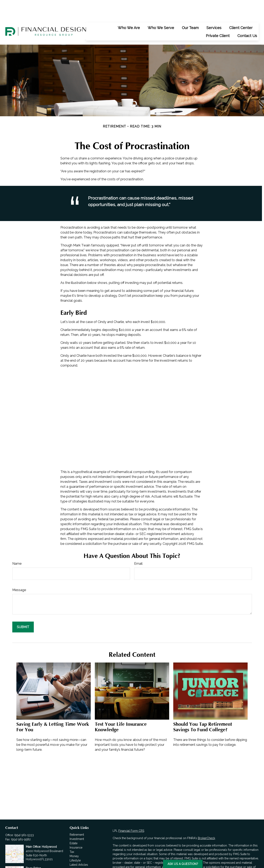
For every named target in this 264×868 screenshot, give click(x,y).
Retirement (77, 816)
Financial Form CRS (131, 812)
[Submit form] (23, 609)
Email (138, 545)
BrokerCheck (206, 820)
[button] (129, 9)
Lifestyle (75, 842)
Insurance (76, 829)
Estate (74, 825)
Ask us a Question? (183, 864)
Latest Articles (79, 846)
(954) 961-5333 (24, 817)
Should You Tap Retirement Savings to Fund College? (203, 709)
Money (74, 838)
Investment (77, 821)
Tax (72, 833)
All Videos (76, 851)
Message (19, 572)
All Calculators (79, 855)
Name (17, 545)
